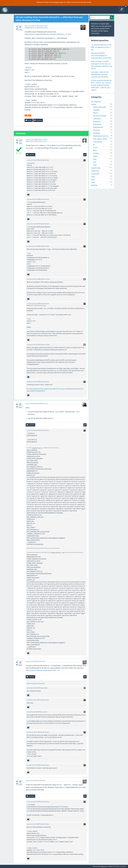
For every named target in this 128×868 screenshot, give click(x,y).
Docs (95, 165)
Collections (97, 119)
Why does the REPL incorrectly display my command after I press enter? (101, 56)
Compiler (96, 110)
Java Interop (97, 142)
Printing (96, 153)
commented (30, 160)
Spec (95, 159)
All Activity (13, 11)
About (57, 2)
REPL (38, 26)
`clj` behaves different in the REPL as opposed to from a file (101, 47)
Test (95, 162)
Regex (95, 156)
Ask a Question (46, 11)
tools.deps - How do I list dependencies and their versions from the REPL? (100, 74)
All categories (96, 102)
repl (29, 115)
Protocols (96, 130)
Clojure (94, 104)
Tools (93, 177)
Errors (95, 147)
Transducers (97, 124)
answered (28, 139)
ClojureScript (96, 168)
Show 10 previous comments (36, 683)
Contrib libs (95, 174)
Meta (93, 179)
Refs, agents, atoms (100, 139)
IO (94, 145)
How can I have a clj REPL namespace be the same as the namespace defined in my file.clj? (102, 65)
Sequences (97, 121)
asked (26, 26)
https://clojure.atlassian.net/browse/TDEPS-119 (43, 670)
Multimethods (98, 127)
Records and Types (100, 116)
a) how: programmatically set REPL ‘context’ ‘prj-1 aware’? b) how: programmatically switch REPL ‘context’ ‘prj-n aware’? (101, 85)
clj (26, 115)
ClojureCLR (95, 171)
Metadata (96, 133)
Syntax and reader (100, 107)
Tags (37, 11)
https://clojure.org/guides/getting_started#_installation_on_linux (48, 34)
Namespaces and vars (101, 136)
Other (93, 182)
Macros (96, 113)
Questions (21, 11)
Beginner (94, 185)
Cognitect (103, 866)
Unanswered (30, 11)
